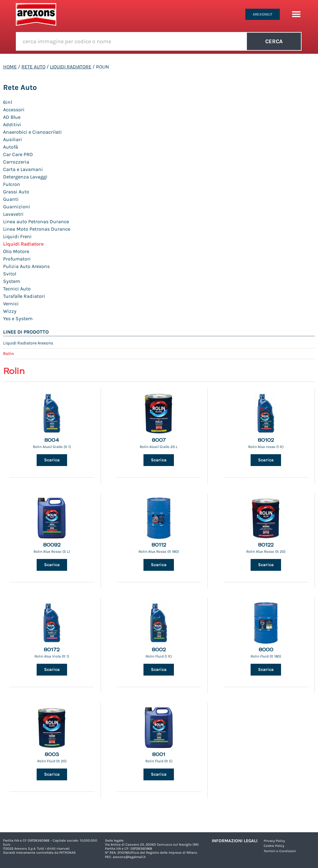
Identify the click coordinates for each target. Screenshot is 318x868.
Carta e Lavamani (23, 169)
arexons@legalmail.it (129, 857)
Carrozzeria (16, 162)
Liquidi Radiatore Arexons (28, 343)
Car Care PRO (18, 154)
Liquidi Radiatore (71, 67)
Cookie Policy (274, 846)
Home (10, 67)
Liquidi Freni (17, 236)
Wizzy (10, 311)
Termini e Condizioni (280, 851)
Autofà (11, 147)
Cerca (274, 41)
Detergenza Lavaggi (25, 177)
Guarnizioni (17, 207)
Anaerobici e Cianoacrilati (32, 132)
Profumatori (17, 259)
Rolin (9, 354)
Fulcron (12, 184)
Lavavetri (13, 214)
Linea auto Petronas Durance (36, 222)
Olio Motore (16, 251)
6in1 (8, 102)
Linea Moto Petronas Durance (37, 229)
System (12, 281)
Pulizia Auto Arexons (26, 266)
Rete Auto (33, 67)
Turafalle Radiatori (24, 296)
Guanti (11, 199)
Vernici (11, 304)
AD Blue (12, 117)
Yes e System (18, 319)
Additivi (12, 125)
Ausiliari (13, 139)
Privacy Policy (274, 841)
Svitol (10, 274)
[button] (296, 14)
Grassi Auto (16, 192)
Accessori (14, 110)
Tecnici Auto (17, 289)
